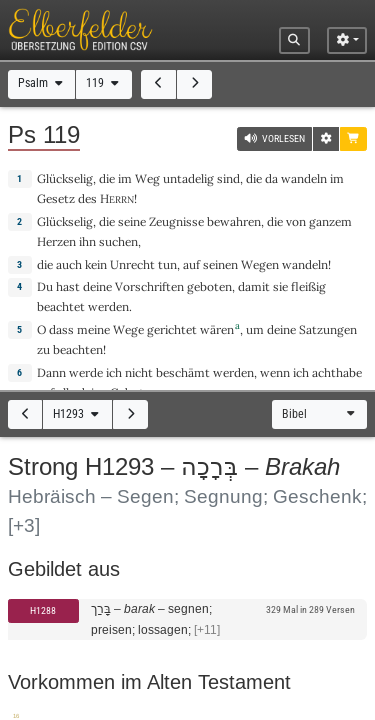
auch (69, 264)
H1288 (43, 610)
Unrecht (132, 264)
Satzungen (328, 329)
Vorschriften (149, 286)
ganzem (330, 221)
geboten (209, 286)
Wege (128, 329)
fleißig (308, 286)
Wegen (260, 264)
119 (104, 83)
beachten (78, 349)
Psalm (42, 83)
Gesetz (56, 198)
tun (167, 264)
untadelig (188, 178)
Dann (51, 372)
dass (61, 329)
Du (45, 286)
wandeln (304, 178)
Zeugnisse (176, 221)
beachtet (61, 306)
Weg (147, 178)
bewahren (234, 221)
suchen (118, 241)
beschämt (183, 372)
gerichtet (172, 329)
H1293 (77, 414)
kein (96, 264)
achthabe (337, 372)
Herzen (56, 241)
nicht (139, 372)
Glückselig (65, 178)
